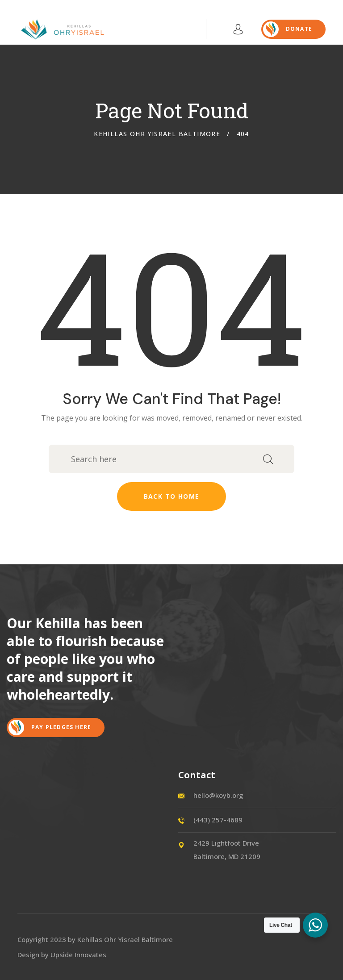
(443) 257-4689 (218, 820)
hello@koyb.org (218, 795)
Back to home (172, 496)
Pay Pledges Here (50, 728)
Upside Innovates (78, 955)
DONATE (288, 29)
